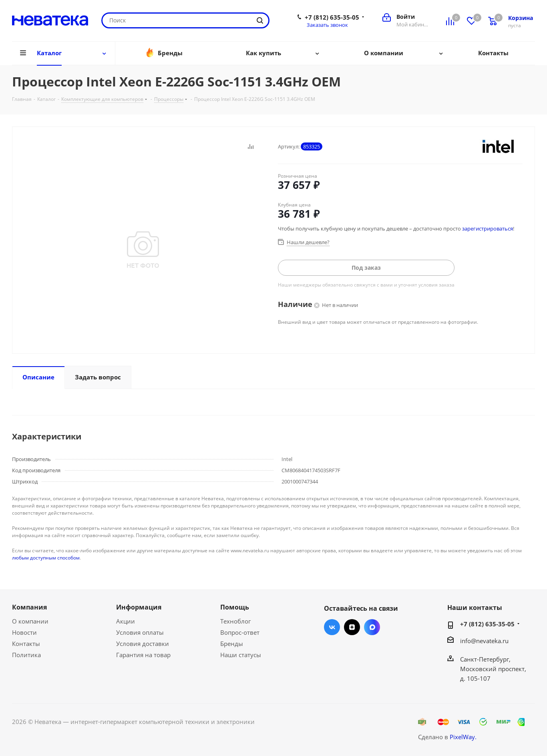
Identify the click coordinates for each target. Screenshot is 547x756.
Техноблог (235, 621)
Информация (139, 607)
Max (372, 627)
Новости (24, 632)
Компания (29, 607)
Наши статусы (241, 655)
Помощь (235, 607)
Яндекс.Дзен (352, 627)
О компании (30, 621)
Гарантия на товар (143, 655)
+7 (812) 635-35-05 (332, 17)
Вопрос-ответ (240, 632)
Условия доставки (143, 644)
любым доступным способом (46, 558)
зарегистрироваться (488, 229)
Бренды (232, 644)
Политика (26, 655)
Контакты (26, 644)
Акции (126, 621)
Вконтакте (332, 627)
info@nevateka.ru (484, 641)
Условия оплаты (140, 632)
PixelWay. (463, 737)
